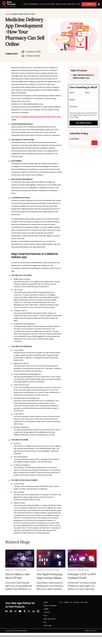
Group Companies (50, 606)
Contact (47, 612)
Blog (45, 616)
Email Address (74, 139)
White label (48, 626)
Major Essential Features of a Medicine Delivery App (83, 77)
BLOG (8, 14)
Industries (71, 4)
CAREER (46, 609)
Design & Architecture (48, 570)
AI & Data (43, 4)
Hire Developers (61, 4)
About (46, 602)
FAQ (45, 622)
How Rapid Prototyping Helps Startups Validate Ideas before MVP (49, 576)
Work (78, 4)
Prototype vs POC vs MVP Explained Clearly (82, 576)
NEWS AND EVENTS (50, 619)
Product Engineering (31, 4)
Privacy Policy (82, 115)
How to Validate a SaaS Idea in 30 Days (18, 576)
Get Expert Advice (84, 123)
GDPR (86, 631)
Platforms (51, 4)
